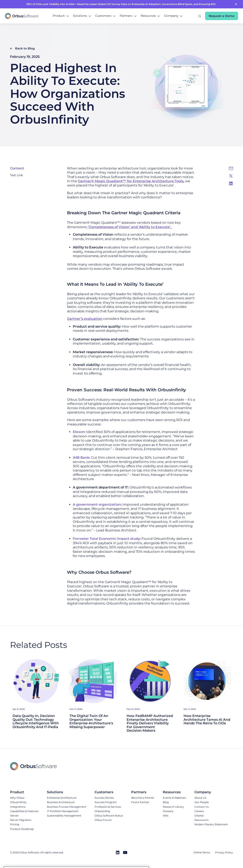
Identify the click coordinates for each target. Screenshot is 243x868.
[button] (61, 16)
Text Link (16, 175)
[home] (22, 16)
